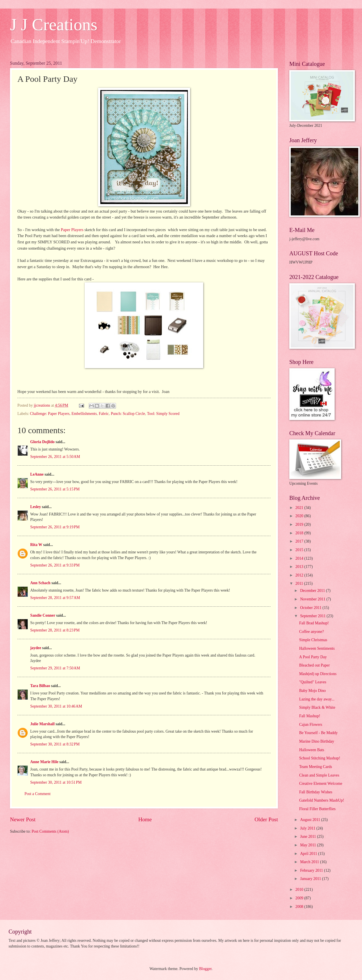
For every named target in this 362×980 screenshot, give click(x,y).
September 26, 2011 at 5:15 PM (55, 489)
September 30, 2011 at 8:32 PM (55, 744)
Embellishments (84, 414)
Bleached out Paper (314, 665)
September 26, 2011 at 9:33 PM (55, 565)
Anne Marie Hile (44, 762)
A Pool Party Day (313, 657)
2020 (300, 516)
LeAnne (37, 474)
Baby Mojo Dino (312, 691)
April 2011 (309, 854)
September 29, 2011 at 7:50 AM (55, 668)
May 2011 (309, 845)
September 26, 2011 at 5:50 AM (55, 457)
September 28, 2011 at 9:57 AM (55, 598)
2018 (300, 533)
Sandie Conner (43, 615)
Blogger (205, 969)
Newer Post (23, 819)
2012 (300, 575)
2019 (300, 524)
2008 (300, 907)
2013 (300, 567)
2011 (300, 583)
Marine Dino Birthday (317, 741)
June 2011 (309, 837)
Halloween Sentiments (317, 648)
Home (145, 819)
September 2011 (313, 616)
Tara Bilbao (40, 686)
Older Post (266, 819)
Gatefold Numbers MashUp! (322, 800)
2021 (300, 508)
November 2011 (313, 599)
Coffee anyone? (311, 632)
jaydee (36, 648)
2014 (300, 558)
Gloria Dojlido (42, 442)
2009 (300, 898)
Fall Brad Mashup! (314, 623)
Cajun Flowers (311, 725)
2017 (300, 541)
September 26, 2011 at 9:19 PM (55, 527)
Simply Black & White (317, 707)
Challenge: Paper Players (50, 414)
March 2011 (310, 862)
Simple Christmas (313, 640)
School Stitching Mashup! (320, 758)
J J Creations (54, 25)
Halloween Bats (312, 750)
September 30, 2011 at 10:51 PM (56, 782)
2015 (300, 550)
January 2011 (311, 879)
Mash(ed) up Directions (318, 674)
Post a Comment (37, 794)
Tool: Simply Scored (163, 414)
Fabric (104, 414)
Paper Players (72, 230)
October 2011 (311, 608)
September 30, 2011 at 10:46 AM (56, 706)
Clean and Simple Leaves (319, 775)
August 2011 (311, 820)
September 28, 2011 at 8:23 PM (55, 630)
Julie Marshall (42, 724)
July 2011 (308, 828)
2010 (300, 890)
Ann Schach (40, 583)
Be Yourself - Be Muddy (318, 733)
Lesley (36, 507)
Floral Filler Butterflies (317, 809)
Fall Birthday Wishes (316, 792)
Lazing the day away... (317, 699)
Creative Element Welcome (321, 784)
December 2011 (313, 591)
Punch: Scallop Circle (128, 414)
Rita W (36, 545)
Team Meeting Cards (316, 767)
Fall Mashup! (310, 716)
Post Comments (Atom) (50, 831)
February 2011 (312, 870)
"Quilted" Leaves (313, 682)
